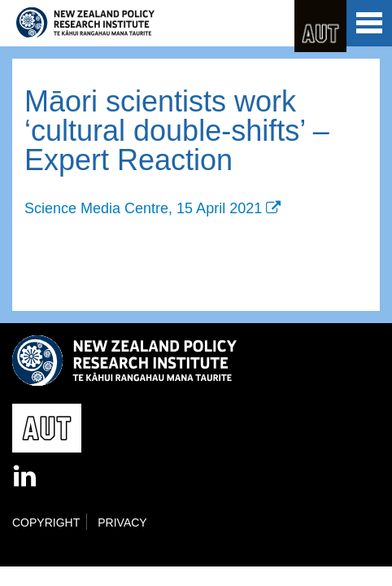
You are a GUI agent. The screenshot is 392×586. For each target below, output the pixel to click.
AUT (320, 26)
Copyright (46, 523)
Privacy (122, 523)
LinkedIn (26, 477)
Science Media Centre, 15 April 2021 (143, 208)
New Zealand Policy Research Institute (85, 23)
